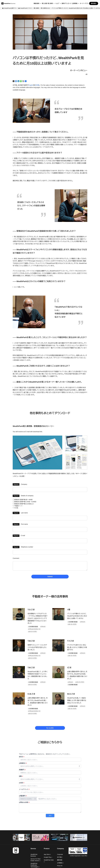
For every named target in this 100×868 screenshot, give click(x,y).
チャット (43, 627)
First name (24, 524)
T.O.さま (31, 610)
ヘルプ (57, 3)
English (31, 85)
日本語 (37, 85)
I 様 (69, 610)
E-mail (23, 536)
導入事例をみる (45, 8)
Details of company (27, 496)
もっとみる (50, 728)
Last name (24, 513)
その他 (15, 508)
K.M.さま (31, 694)
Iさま (69, 668)
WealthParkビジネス (26, 8)
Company (24, 484)
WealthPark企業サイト (10, 8)
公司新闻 (60, 863)
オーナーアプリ (84, 3)
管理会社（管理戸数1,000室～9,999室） (25, 502)
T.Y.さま (71, 641)
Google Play (48, 857)
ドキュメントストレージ (35, 629)
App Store (47, 854)
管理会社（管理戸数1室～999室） (23, 500)
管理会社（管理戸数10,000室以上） (23, 504)
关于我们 (60, 857)
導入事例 (50, 3)
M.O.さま (71, 694)
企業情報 (75, 3)
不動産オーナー (18, 506)
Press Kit (60, 866)
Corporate (60, 854)
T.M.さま (31, 641)
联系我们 (94, 3)
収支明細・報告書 (33, 627)
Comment (16, 558)
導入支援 (44, 3)
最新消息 (60, 860)
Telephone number (27, 547)
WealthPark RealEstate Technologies (35, 865)
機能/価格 (36, 3)
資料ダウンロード (67, 3)
